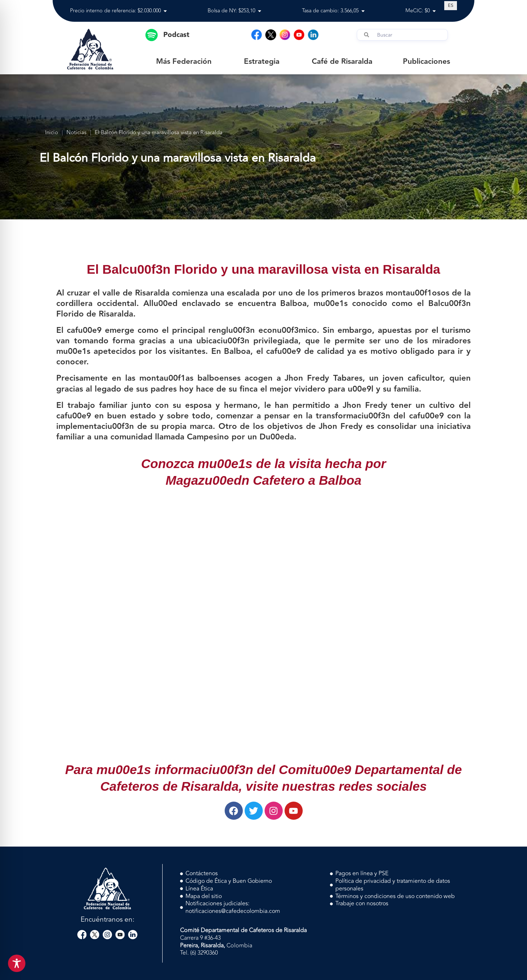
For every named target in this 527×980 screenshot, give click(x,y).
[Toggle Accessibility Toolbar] (17, 963)
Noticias (76, 133)
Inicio (52, 133)
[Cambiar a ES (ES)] (451, 5)
